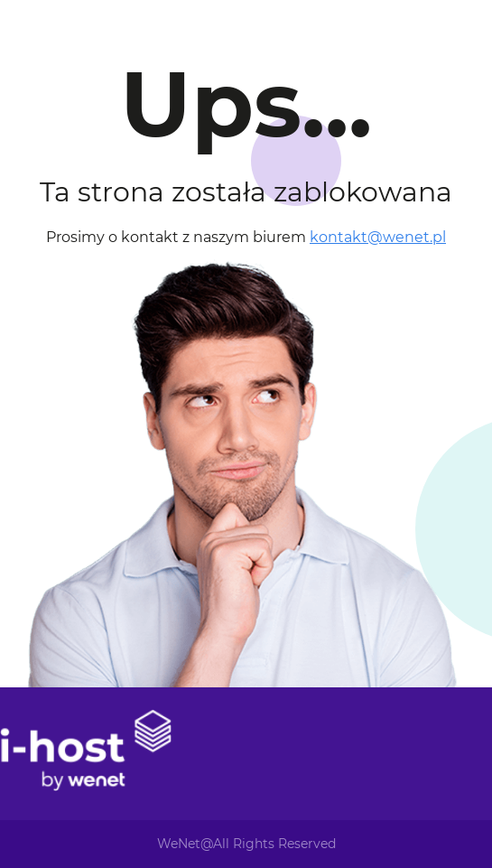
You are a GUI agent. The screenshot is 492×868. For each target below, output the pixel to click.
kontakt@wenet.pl (378, 237)
